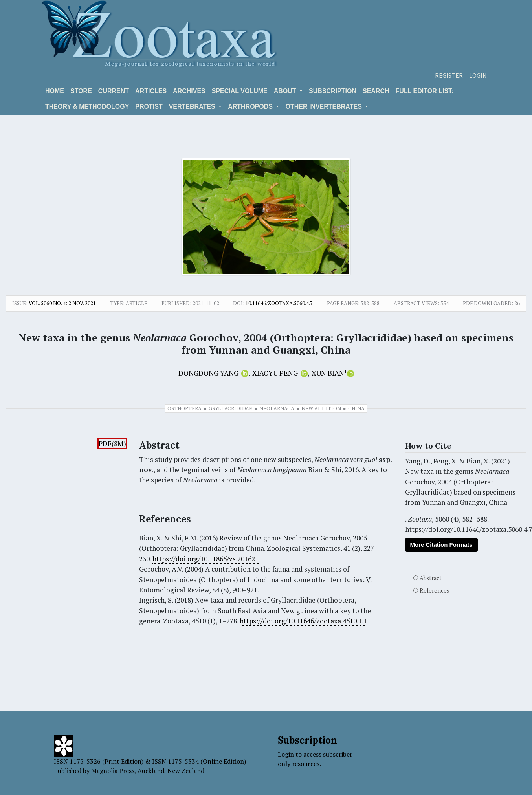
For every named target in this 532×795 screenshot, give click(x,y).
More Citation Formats (441, 545)
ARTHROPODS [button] (251, 107)
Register (449, 75)
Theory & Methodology (87, 107)
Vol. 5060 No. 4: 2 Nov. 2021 (62, 303)
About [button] (286, 91)
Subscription (333, 91)
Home (55, 91)
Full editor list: (425, 91)
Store (81, 91)
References (434, 591)
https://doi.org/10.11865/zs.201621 (205, 559)
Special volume (240, 91)
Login (478, 75)
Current (114, 91)
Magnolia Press (113, 771)
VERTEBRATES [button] (193, 107)
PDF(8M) (112, 444)
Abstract (431, 578)
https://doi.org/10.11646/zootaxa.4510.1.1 (303, 621)
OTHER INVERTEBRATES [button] (324, 107)
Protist (149, 107)
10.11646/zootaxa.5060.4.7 (279, 303)
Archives (189, 91)
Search (376, 91)
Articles (151, 91)
